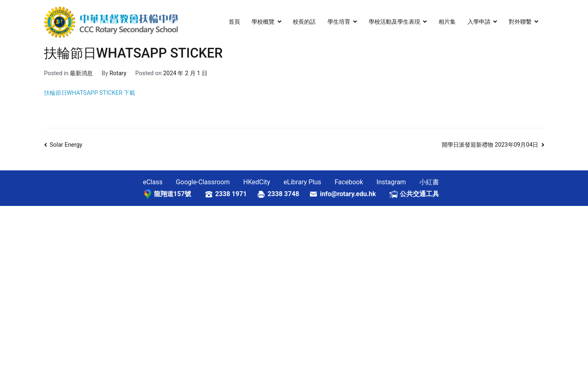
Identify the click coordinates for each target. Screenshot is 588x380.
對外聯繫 (520, 22)
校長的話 (304, 22)
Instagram (391, 182)
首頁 (234, 22)
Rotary (118, 73)
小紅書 (429, 182)
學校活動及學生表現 (394, 22)
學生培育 (339, 22)
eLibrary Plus (303, 182)
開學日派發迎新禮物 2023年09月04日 (490, 145)
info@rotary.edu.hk (354, 194)
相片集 (447, 22)
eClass (153, 182)
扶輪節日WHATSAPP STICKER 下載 (90, 93)
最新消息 (81, 73)
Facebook (349, 182)
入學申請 (479, 22)
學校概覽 (263, 22)
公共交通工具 (419, 194)
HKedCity (257, 182)
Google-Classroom (203, 182)
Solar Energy (66, 145)
